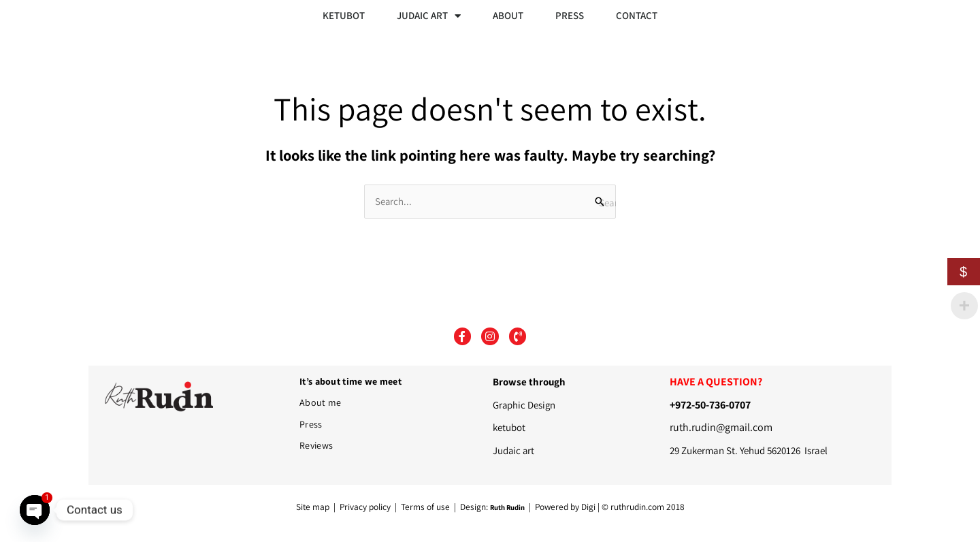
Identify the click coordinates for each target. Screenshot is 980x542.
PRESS (570, 15)
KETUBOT (344, 15)
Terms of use (425, 507)
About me (320, 402)
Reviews (316, 445)
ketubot (509, 427)
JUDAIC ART (429, 16)
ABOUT (508, 15)
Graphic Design (525, 405)
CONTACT (637, 15)
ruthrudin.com (637, 507)
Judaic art (514, 450)
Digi (588, 507)
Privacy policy (366, 507)
